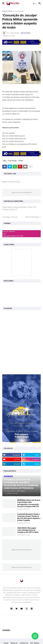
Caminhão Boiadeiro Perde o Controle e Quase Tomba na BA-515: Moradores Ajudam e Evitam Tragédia (29, 517)
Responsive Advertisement (22, 192)
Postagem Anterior (10, 217)
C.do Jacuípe (19, 11)
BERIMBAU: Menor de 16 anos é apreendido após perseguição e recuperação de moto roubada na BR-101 (29, 503)
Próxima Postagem (32, 217)
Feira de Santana (9, 231)
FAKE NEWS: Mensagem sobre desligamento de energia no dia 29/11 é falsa (28, 530)
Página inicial (7, 11)
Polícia (21, 161)
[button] (3, 3)
